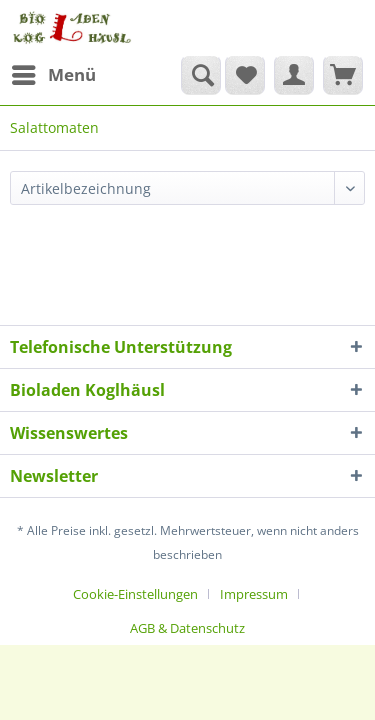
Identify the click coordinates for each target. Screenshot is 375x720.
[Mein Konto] (294, 75)
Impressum (254, 594)
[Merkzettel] (245, 75)
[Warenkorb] (343, 75)
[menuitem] (53, 75)
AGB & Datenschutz (187, 628)
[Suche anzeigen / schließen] (201, 75)
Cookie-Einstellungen (135, 594)
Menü (54, 72)
